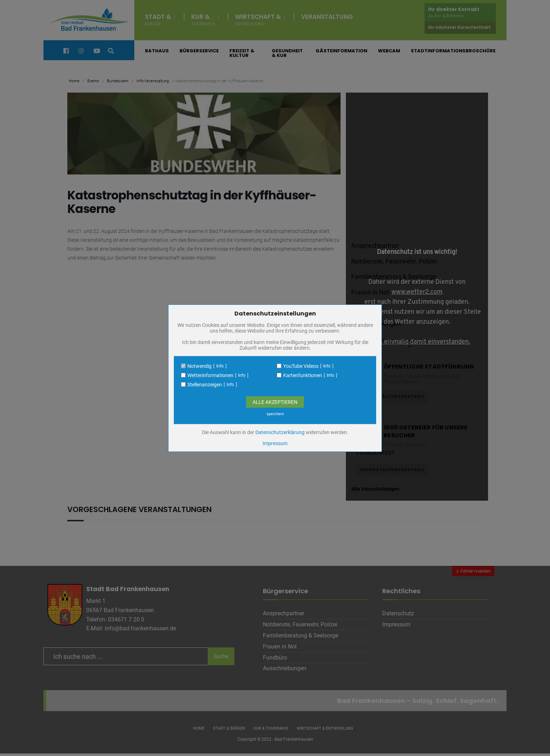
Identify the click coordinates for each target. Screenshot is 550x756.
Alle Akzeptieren (275, 402)
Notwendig (199, 366)
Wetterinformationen (210, 375)
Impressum (275, 443)
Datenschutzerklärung (280, 432)
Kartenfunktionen (303, 375)
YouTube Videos (301, 366)
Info (220, 366)
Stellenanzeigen (205, 385)
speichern (275, 414)
